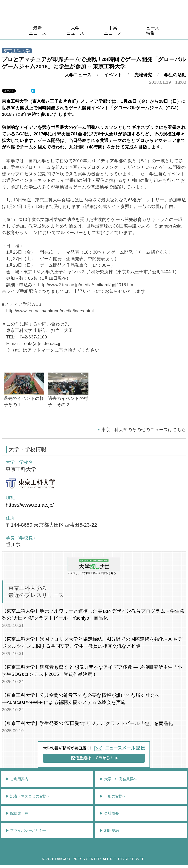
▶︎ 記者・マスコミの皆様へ (28, 796)
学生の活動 (175, 75)
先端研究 (143, 75)
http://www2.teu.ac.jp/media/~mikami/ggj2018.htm (86, 285)
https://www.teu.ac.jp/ (30, 505)
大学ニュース (75, 30)
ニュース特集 (150, 30)
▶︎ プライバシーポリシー (26, 830)
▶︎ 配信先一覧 (17, 813)
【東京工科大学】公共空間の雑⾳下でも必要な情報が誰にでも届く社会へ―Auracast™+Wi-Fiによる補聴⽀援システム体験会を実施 (81, 699)
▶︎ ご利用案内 (17, 779)
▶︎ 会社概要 (109, 813)
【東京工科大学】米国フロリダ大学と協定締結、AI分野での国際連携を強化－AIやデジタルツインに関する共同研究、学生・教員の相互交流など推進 (92, 643)
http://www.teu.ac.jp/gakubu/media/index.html (50, 311)
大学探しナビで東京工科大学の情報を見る (94, 566)
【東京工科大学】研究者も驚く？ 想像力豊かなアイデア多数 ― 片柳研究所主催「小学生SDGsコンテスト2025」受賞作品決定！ (92, 671)
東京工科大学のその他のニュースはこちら (144, 430)
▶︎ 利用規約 (109, 830)
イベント (113, 75)
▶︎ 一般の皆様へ (113, 796)
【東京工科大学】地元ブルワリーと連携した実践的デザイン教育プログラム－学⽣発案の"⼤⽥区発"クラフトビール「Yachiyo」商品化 (93, 614)
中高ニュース (113, 30)
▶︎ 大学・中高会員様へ (118, 779)
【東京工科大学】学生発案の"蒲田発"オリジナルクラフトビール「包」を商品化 (87, 723)
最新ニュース (38, 30)
